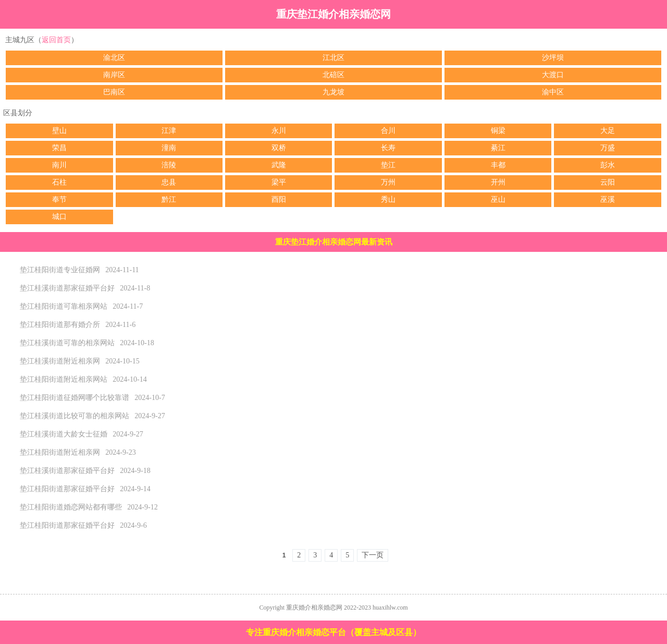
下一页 (373, 555)
